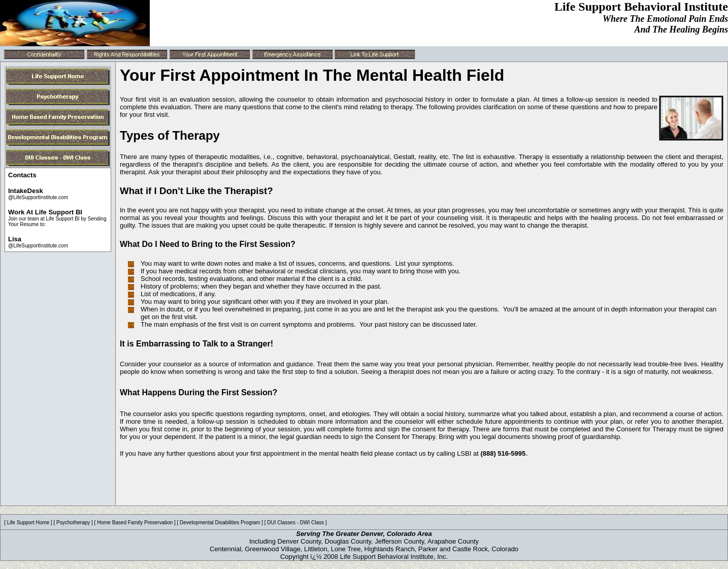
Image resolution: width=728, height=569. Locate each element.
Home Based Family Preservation (135, 523)
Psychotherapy (73, 523)
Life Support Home (28, 523)
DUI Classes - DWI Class (295, 523)
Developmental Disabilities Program (220, 523)
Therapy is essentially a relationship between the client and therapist (620, 157)
